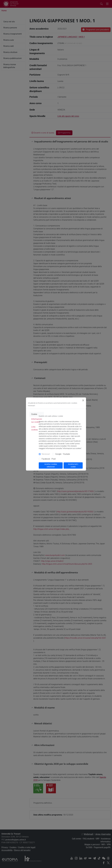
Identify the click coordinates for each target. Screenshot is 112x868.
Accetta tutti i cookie (73, 465)
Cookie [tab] (34, 414)
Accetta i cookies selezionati (51, 465)
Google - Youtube (63, 454)
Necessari (46, 454)
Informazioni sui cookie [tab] (37, 421)
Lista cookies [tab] (35, 428)
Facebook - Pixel (49, 459)
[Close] (83, 400)
